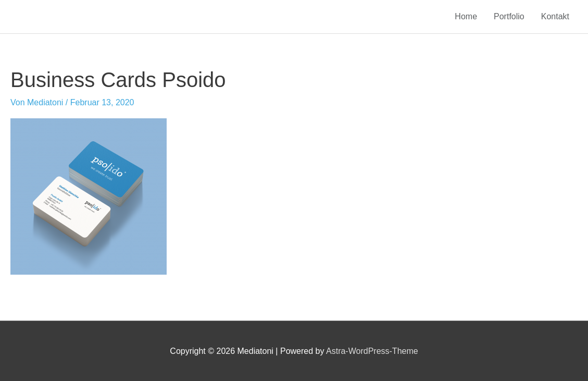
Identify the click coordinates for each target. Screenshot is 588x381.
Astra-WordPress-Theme (372, 351)
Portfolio (509, 16)
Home (466, 16)
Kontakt (555, 16)
